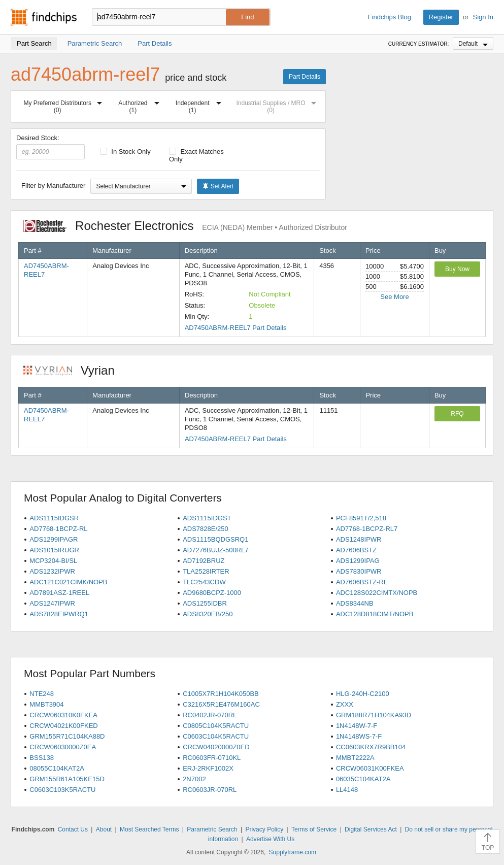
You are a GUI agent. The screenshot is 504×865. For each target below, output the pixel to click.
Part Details (305, 77)
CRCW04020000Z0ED (216, 747)
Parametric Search (212, 829)
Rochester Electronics (185, 226)
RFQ (457, 414)
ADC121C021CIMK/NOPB (68, 582)
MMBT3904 (46, 704)
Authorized (141, 105)
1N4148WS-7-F (359, 736)
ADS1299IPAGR (54, 539)
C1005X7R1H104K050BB (221, 694)
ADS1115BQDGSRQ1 (215, 539)
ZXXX (345, 704)
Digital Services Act (371, 829)
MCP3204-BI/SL (53, 561)
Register (441, 17)
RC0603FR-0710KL (212, 758)
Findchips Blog (390, 17)
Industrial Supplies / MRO (278, 105)
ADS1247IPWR (52, 603)
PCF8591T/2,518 (361, 518)
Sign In (483, 17)
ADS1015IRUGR (54, 550)
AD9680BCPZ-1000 (212, 593)
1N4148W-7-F (357, 726)
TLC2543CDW (204, 582)
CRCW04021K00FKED (63, 726)
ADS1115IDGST (207, 518)
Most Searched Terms (149, 829)
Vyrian (74, 370)
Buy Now (457, 269)
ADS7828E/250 (206, 529)
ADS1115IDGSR (54, 518)
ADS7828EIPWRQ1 (59, 614)
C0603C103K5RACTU (62, 790)
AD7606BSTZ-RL (362, 582)
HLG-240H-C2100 (363, 694)
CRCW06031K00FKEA (370, 768)
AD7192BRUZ (204, 561)
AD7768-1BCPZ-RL (58, 529)
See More (394, 297)
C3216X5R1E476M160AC (221, 704)
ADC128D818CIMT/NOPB (375, 614)
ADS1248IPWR (359, 539)
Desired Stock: (51, 147)
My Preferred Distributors (65, 105)
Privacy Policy (264, 829)
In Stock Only (125, 152)
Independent (200, 105)
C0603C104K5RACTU (216, 736)
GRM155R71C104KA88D (67, 736)
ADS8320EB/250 (208, 614)
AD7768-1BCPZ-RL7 (367, 529)
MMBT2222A (355, 758)
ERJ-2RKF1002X (208, 768)
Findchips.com (44, 17)
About (104, 829)
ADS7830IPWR (359, 571)
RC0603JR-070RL (210, 790)
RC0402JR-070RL (210, 715)
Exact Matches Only (196, 155)
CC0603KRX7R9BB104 (371, 747)
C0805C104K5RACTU (216, 726)
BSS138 (42, 758)
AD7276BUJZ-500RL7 (215, 550)
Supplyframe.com (293, 852)
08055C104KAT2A (57, 768)
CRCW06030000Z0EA (63, 747)
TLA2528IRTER (206, 571)
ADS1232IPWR (52, 571)
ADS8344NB (355, 603)
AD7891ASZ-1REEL (59, 593)
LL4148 (347, 790)
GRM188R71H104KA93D (374, 715)
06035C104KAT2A (363, 779)
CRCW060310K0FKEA (63, 715)
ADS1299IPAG (358, 561)
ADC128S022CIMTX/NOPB (377, 593)
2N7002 (194, 779)
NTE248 (42, 694)
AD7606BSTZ (356, 550)
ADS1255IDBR (205, 603)
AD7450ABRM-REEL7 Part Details (236, 328)
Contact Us (73, 829)
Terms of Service (314, 829)
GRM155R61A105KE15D (67, 779)
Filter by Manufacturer (53, 186)
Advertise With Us (270, 839)
